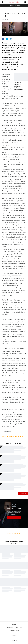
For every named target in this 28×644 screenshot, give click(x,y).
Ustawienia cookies (14, 633)
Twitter (7, 39)
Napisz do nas (13, 518)
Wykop (11, 39)
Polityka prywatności (14, 630)
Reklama (14, 636)
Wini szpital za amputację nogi (18, 9)
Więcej (22, 494)
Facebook (3, 39)
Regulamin (14, 625)
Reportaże (7, 9)
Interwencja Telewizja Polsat (14, 533)
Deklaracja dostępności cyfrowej (14, 627)
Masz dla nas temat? (15, 6)
